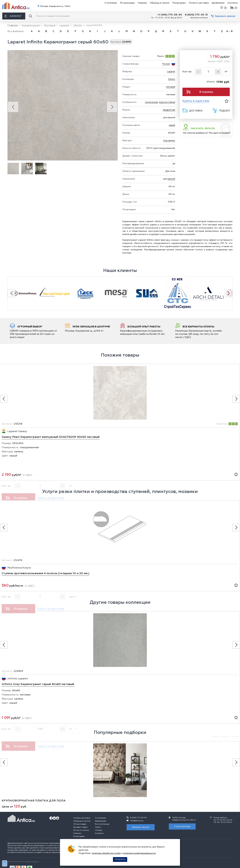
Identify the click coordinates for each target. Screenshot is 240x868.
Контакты (233, 3)
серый (172, 125)
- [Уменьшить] (198, 72)
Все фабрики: (16, 31)
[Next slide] (112, 107)
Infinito (172, 79)
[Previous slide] (13, 107)
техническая (151, 102)
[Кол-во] (208, 72)
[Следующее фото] (236, 399)
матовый (171, 87)
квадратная (169, 110)
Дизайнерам (218, 3)
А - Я (229, 31)
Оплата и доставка (199, 3)
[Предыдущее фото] (4, 399)
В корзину (200, 92)
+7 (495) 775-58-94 (170, 15)
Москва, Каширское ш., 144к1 (55, 6)
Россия (166, 64)
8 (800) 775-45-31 (196, 15)
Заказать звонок (223, 16)
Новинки (142, 3)
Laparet (171, 72)
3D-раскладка (127, 3)
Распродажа (179, 3)
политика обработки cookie (106, 853)
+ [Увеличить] (218, 72)
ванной (171, 179)
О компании (111, 3)
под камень (169, 140)
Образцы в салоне (160, 3)
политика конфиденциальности (139, 853)
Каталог (13, 16)
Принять (120, 859)
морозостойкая (167, 102)
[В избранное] (227, 101)
